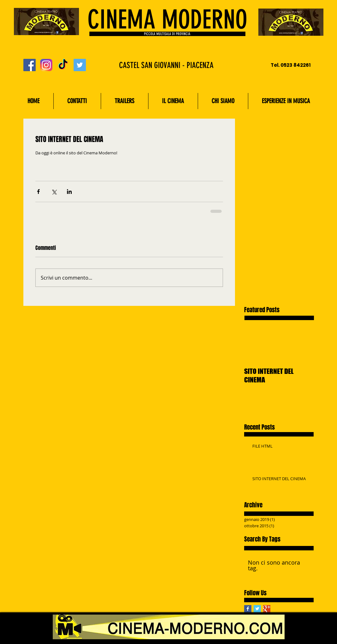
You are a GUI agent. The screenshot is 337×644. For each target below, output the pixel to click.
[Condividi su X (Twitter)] (54, 192)
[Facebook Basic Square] (248, 609)
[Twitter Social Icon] (80, 65)
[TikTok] (63, 65)
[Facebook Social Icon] (30, 65)
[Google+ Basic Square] (267, 609)
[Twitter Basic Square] (257, 609)
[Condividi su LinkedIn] (69, 192)
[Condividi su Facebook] (38, 192)
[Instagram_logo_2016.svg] (46, 65)
